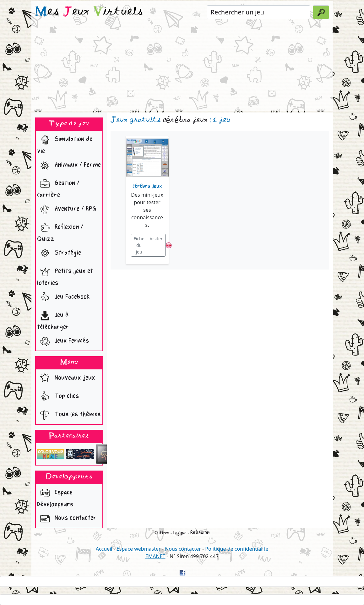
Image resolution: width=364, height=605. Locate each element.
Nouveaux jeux (66, 379)
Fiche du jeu (139, 245)
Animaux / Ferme (69, 166)
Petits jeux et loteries (65, 275)
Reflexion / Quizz (60, 232)
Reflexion (200, 533)
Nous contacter (67, 519)
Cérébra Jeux (147, 186)
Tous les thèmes (69, 415)
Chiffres (162, 533)
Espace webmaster (139, 549)
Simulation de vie (65, 144)
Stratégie (59, 253)
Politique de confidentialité (237, 549)
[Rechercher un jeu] (259, 12)
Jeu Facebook (63, 297)
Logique (180, 533)
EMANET (155, 556)
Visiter (156, 239)
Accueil (104, 549)
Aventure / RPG (67, 210)
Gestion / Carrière (58, 188)
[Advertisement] (182, 67)
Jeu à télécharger (53, 319)
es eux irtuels (89, 12)
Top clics (58, 397)
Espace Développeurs (55, 497)
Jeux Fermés (63, 341)
